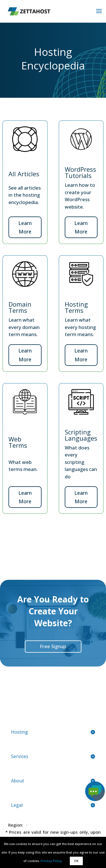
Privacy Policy (51, 861)
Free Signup (53, 646)
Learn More (25, 227)
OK (76, 861)
